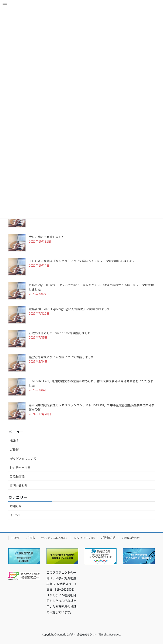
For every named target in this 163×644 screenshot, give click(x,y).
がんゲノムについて (23, 458)
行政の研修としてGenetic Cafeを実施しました (60, 333)
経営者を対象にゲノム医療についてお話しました (61, 357)
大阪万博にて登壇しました (47, 237)
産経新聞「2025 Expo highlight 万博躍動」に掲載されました (70, 309)
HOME (14, 441)
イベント (16, 515)
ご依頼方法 (17, 476)
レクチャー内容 (20, 467)
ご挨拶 (14, 449)
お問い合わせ (19, 485)
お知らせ (16, 506)
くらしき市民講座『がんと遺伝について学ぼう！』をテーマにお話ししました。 (82, 261)
